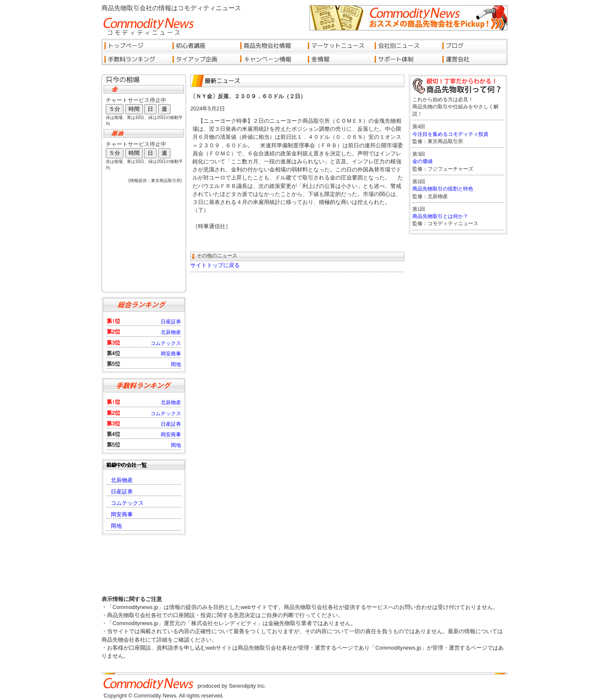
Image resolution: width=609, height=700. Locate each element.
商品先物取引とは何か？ (440, 216)
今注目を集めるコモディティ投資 (450, 134)
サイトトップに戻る (215, 265)
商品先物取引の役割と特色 (443, 189)
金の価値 (422, 161)
